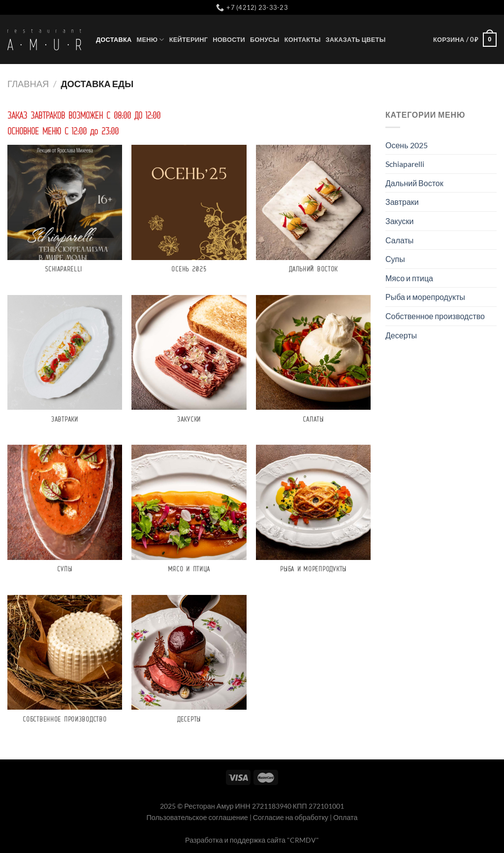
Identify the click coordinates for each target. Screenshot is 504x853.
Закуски (400, 221)
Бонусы (265, 39)
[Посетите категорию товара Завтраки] (65, 365)
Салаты (399, 240)
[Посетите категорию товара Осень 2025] (189, 215)
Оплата (346, 817)
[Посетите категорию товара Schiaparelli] (65, 215)
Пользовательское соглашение (197, 817)
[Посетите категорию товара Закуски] (189, 365)
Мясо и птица (409, 278)
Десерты (401, 335)
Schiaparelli (406, 164)
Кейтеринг (189, 39)
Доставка (114, 39)
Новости (229, 39)
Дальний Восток (414, 183)
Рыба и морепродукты (425, 297)
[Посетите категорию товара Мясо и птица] (189, 515)
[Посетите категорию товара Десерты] (189, 665)
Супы (395, 259)
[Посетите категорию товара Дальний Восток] (313, 215)
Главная (28, 84)
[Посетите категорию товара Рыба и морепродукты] (313, 515)
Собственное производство (435, 316)
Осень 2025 (407, 145)
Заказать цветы (355, 39)
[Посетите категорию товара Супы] (65, 515)
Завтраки (402, 202)
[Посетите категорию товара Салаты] (313, 365)
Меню (151, 40)
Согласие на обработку (291, 817)
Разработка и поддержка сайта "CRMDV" (252, 840)
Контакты (303, 39)
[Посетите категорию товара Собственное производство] (65, 665)
